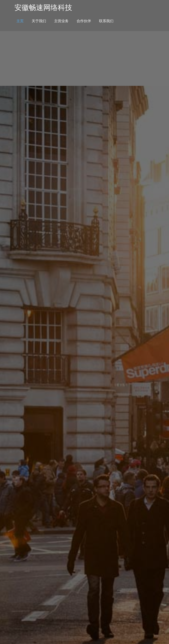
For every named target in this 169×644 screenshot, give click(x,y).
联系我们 (106, 21)
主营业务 (61, 21)
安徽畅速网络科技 (43, 7)
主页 (20, 21)
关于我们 (39, 21)
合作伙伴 (84, 21)
